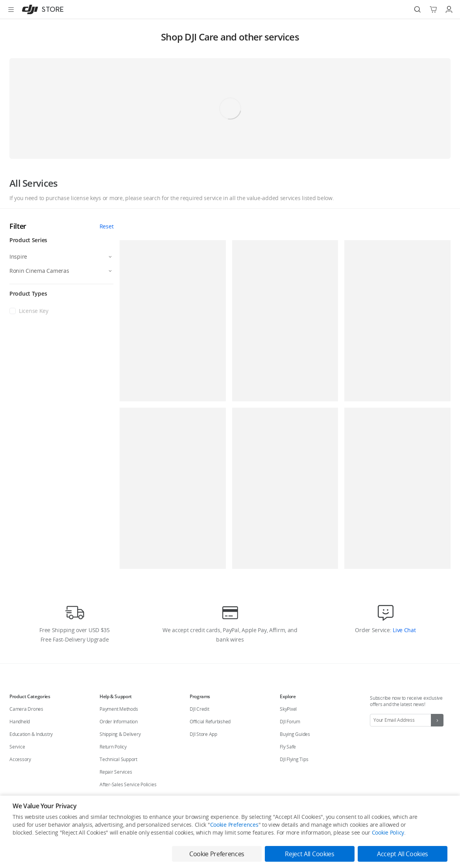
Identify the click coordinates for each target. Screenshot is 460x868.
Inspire (18, 257)
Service (17, 747)
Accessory (20, 759)
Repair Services (116, 772)
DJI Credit (200, 709)
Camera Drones (26, 709)
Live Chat (403, 630)
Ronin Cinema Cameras (39, 271)
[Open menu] (11, 9)
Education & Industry (31, 734)
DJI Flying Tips (294, 759)
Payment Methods (119, 709)
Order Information (119, 722)
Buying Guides (295, 734)
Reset (107, 226)
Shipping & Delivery (120, 734)
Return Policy (113, 747)
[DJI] (41, 9)
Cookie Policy (388, 832)
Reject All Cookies (309, 854)
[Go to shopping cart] (433, 9)
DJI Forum (290, 722)
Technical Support (118, 759)
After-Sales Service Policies (128, 784)
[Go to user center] (449, 9)
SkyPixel (288, 709)
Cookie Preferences (234, 825)
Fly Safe (288, 747)
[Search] (418, 9)
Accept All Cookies (403, 854)
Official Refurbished (210, 722)
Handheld (20, 722)
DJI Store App (203, 734)
